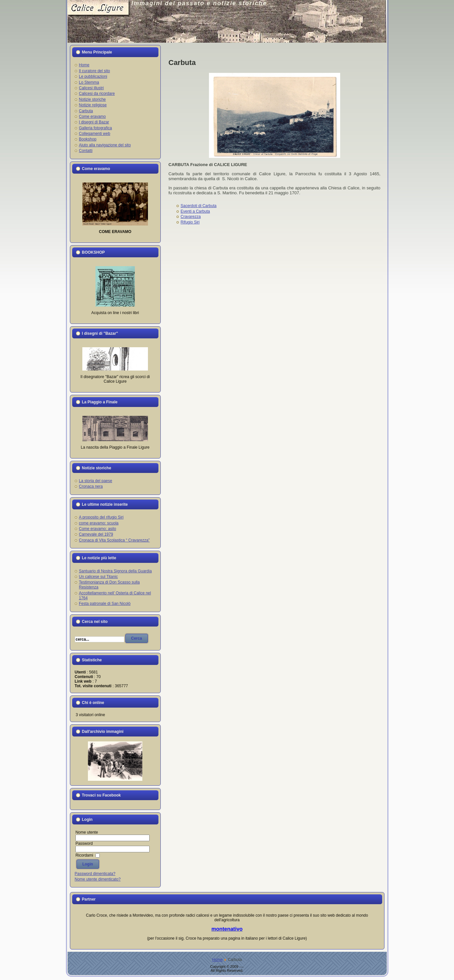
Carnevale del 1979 (96, 534)
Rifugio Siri (190, 222)
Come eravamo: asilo (98, 529)
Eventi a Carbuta (195, 211)
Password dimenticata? (95, 874)
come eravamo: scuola (99, 523)
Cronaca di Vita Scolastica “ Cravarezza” (114, 540)
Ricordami (84, 855)
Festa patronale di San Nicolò (105, 604)
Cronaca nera (91, 486)
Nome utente (87, 832)
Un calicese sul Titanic (99, 577)
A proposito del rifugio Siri (101, 517)
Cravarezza (191, 217)
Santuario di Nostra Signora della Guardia (115, 571)
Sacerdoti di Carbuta (199, 206)
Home (217, 960)
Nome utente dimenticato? (98, 879)
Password (84, 843)
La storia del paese (96, 481)
